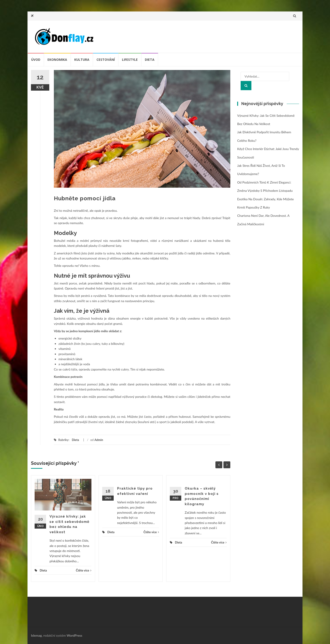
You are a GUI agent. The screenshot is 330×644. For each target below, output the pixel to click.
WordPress (74, 635)
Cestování (106, 60)
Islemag (36, 635)
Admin (99, 440)
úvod (36, 60)
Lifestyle (130, 60)
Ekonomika (57, 60)
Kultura (82, 60)
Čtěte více (84, 570)
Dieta (150, 60)
